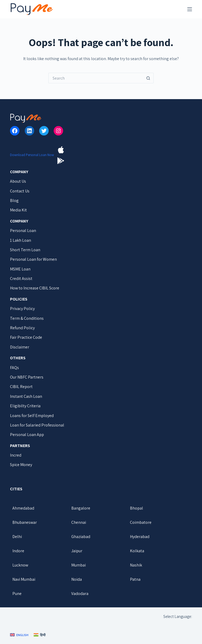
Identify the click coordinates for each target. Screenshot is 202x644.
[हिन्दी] (40, 635)
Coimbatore (141, 522)
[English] (19, 635)
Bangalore (81, 508)
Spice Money (21, 465)
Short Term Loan (25, 250)
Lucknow (20, 565)
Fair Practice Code (26, 337)
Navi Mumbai (24, 579)
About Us (18, 181)
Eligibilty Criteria (25, 406)
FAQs (14, 368)
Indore (18, 551)
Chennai (79, 522)
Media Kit (18, 210)
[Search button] (148, 78)
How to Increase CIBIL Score (35, 288)
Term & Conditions (27, 318)
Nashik (136, 565)
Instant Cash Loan (26, 396)
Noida (77, 579)
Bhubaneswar (25, 522)
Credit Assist (21, 279)
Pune (17, 594)
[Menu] (190, 9)
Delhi (17, 537)
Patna (135, 579)
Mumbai (79, 565)
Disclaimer (20, 347)
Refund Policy (22, 328)
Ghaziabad (81, 537)
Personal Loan (23, 231)
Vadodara (80, 594)
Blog (14, 200)
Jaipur (77, 551)
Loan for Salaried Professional (37, 425)
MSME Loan (20, 269)
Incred (16, 455)
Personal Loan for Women (33, 259)
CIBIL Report (21, 387)
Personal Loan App (27, 435)
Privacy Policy (22, 309)
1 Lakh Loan (21, 240)
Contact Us (20, 191)
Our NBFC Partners (27, 377)
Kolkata (137, 551)
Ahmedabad (23, 508)
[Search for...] (96, 78)
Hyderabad (140, 537)
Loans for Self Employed (32, 416)
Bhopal (137, 508)
